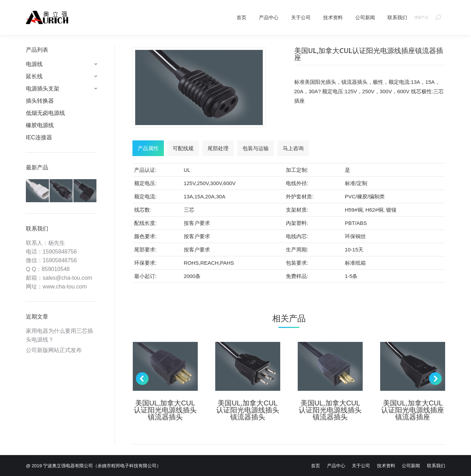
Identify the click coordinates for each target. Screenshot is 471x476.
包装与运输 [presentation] (256, 148)
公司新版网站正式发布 (54, 350)
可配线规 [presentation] (183, 148)
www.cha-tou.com (65, 287)
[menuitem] (241, 17)
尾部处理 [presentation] (218, 148)
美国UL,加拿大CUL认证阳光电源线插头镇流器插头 (165, 410)
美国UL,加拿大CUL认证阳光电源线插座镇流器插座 (413, 410)
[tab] (148, 148)
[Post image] (165, 366)
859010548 (56, 269)
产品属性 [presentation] (148, 148)
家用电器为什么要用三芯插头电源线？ (59, 335)
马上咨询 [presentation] (293, 148)
